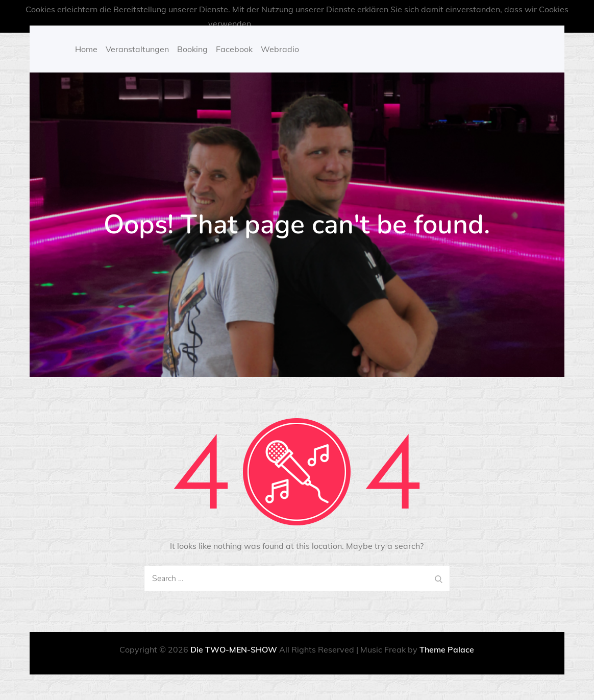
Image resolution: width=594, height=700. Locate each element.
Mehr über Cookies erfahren (310, 23)
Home (86, 49)
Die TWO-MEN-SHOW (234, 649)
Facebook (234, 49)
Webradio (280, 49)
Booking (192, 49)
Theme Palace (447, 649)
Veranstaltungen (137, 49)
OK (380, 23)
